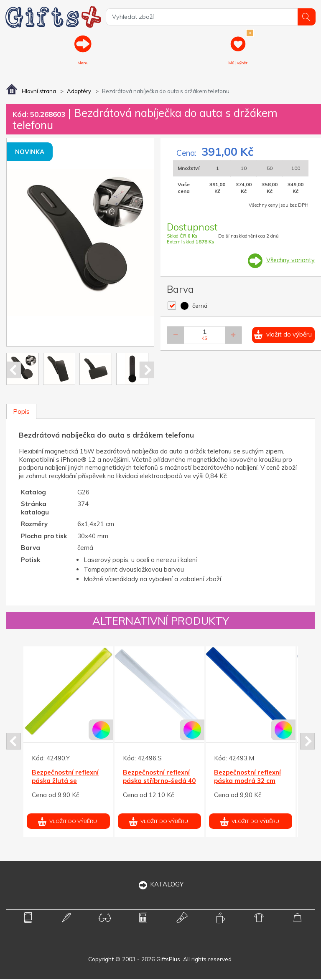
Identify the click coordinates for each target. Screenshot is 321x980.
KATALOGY (161, 885)
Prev (14, 370)
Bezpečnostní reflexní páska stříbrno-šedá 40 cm (159, 781)
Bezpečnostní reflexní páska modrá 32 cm (247, 777)
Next (147, 370)
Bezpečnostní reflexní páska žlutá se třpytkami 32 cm (65, 781)
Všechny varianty (290, 261)
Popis (21, 412)
